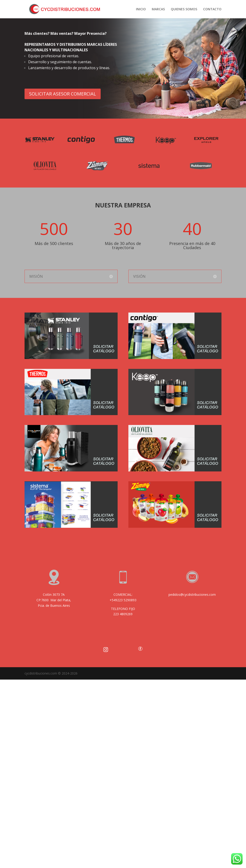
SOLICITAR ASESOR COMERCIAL (63, 94)
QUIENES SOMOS (184, 9)
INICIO (141, 9)
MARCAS (158, 9)
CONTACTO (212, 9)
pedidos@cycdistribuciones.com (192, 595)
